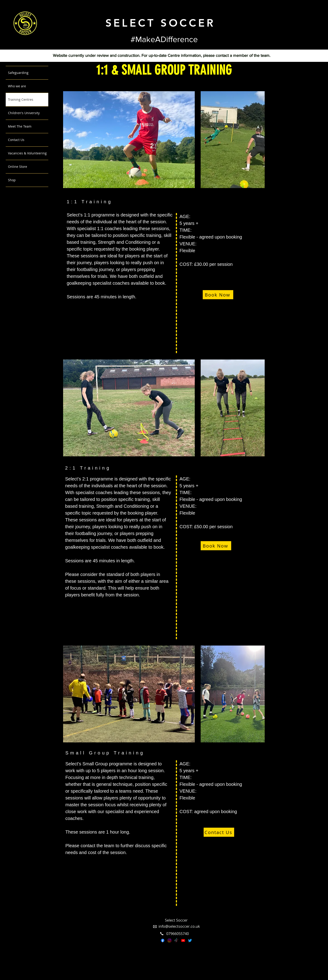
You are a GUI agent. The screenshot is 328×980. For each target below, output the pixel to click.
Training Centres (21, 99)
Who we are (17, 86)
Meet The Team (20, 126)
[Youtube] (183, 940)
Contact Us (16, 140)
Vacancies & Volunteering (27, 153)
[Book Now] (218, 295)
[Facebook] (163, 940)
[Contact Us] (219, 832)
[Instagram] (169, 940)
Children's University (24, 113)
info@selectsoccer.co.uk (179, 926)
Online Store (18, 167)
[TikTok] (176, 940)
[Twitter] (190, 940)
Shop (12, 180)
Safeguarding (18, 73)
